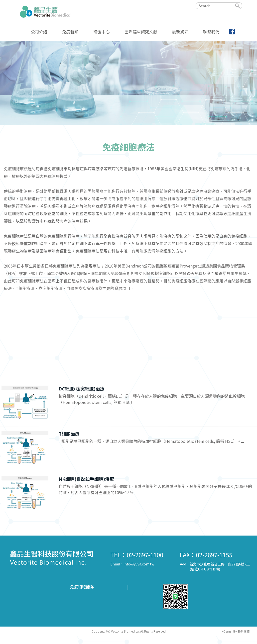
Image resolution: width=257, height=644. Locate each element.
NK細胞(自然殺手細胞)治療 (86, 479)
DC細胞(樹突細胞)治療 (82, 388)
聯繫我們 (211, 31)
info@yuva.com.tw (139, 564)
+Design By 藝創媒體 (236, 631)
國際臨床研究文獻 (141, 31)
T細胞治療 (69, 434)
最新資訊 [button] (180, 31)
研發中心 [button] (102, 31)
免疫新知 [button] (70, 31)
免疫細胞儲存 (82, 587)
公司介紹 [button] (39, 31)
